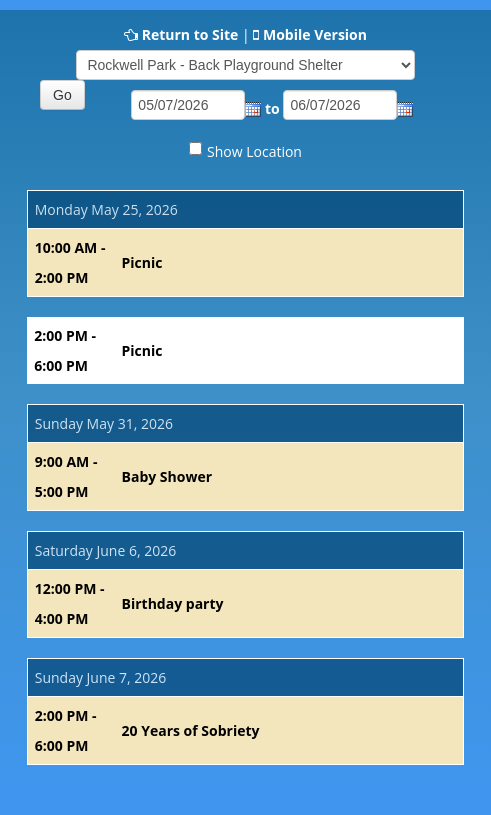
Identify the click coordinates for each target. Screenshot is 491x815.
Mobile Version (315, 34)
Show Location (254, 151)
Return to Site (190, 34)
